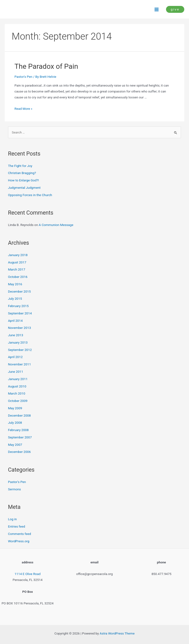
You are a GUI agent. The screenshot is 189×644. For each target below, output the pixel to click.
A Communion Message (56, 225)
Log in (12, 519)
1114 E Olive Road (27, 574)
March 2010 (17, 393)
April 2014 (15, 321)
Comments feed (20, 534)
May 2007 (15, 445)
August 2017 (17, 262)
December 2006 (19, 452)
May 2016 (15, 284)
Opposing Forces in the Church (30, 195)
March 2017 (17, 269)
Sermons (14, 489)
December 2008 (19, 415)
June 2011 (16, 372)
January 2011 (18, 379)
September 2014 (20, 313)
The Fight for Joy (20, 166)
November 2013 (20, 328)
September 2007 (20, 437)
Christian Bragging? (22, 173)
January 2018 (18, 255)
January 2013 (18, 342)
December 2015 (19, 291)
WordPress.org (19, 541)
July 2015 (15, 299)
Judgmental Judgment (24, 188)
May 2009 (15, 408)
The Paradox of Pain (46, 66)
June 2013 (16, 335)
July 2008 (15, 423)
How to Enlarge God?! (23, 180)
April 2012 (15, 357)
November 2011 (20, 364)
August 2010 (17, 386)
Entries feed (17, 526)
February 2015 (18, 306)
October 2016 (18, 277)
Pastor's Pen (23, 77)
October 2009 (18, 401)
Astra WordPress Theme (117, 633)
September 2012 (20, 350)
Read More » (23, 109)
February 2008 (18, 430)
